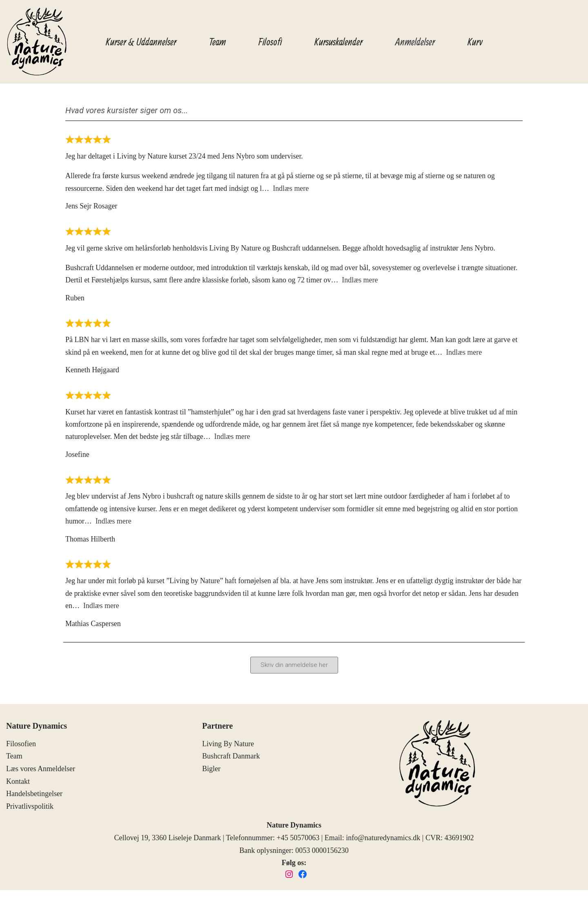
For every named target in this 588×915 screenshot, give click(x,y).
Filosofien (21, 746)
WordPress (72, 904)
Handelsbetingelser (34, 796)
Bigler (211, 772)
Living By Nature (228, 746)
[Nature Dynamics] (37, 41)
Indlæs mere (292, 188)
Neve (14, 904)
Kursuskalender (339, 41)
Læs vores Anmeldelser (41, 772)
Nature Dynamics (37, 729)
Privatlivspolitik (30, 809)
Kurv (475, 41)
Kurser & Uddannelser (141, 41)
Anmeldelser (415, 41)
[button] (294, 668)
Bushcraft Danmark (231, 759)
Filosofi (270, 41)
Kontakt (18, 784)
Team (217, 41)
